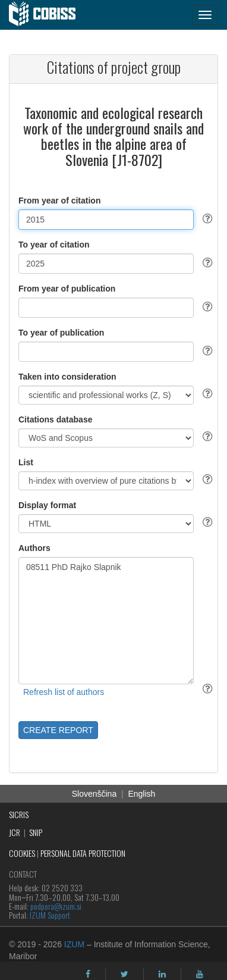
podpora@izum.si (56, 906)
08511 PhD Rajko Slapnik (106, 621)
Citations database (55, 419)
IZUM (74, 944)
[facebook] (88, 974)
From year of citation (59, 201)
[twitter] (124, 974)
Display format (47, 505)
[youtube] (200, 974)
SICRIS (19, 814)
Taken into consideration (67, 377)
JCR (15, 832)
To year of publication (61, 333)
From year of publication (67, 289)
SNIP (36, 832)
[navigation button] (205, 15)
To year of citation (54, 245)
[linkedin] (162, 974)
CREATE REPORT (58, 730)
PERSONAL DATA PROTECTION (83, 853)
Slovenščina (94, 794)
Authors (34, 548)
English (141, 794)
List (26, 462)
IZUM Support (50, 915)
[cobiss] (48, 15)
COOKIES (22, 853)
